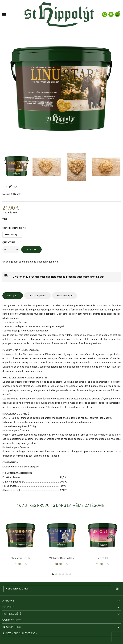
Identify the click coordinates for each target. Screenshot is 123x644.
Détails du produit (38, 296)
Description (13, 296)
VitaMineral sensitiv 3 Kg (62, 558)
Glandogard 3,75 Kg (20, 558)
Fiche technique (65, 296)
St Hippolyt (16, 194)
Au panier (32, 249)
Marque (6, 194)
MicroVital (103, 558)
